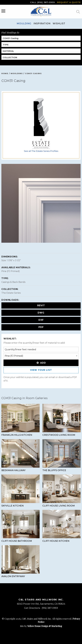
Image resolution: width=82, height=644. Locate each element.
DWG (41, 313)
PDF (41, 327)
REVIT (41, 305)
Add (41, 363)
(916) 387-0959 (50, 608)
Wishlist (59, 24)
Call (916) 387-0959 (43, 2)
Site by (41, 626)
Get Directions (32, 608)
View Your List (41, 370)
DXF (41, 320)
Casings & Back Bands (13, 282)
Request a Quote (69, 2)
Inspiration (42, 24)
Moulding (24, 24)
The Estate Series (11, 293)
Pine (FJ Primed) (11, 271)
